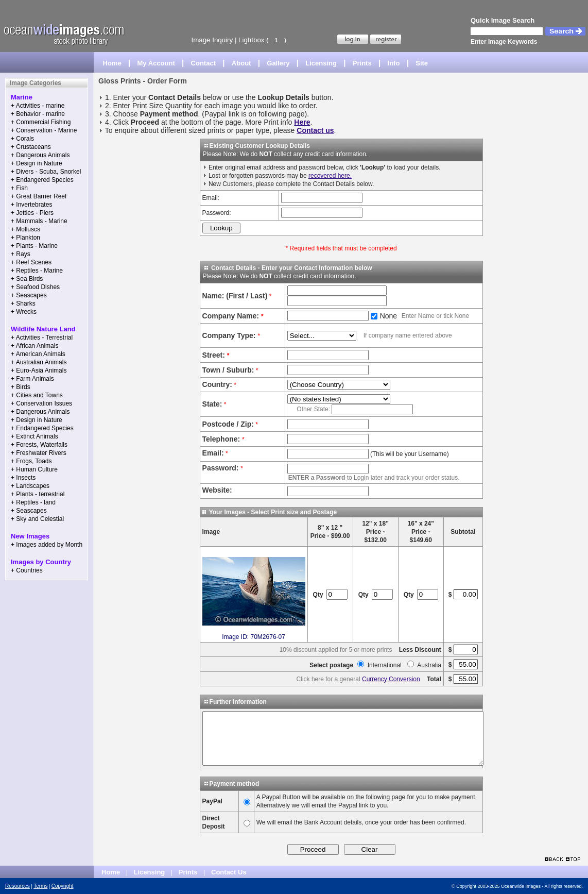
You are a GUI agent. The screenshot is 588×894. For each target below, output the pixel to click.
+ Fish (19, 188)
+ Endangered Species (42, 180)
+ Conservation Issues (41, 403)
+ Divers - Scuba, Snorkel (46, 172)
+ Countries (27, 570)
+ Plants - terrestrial (38, 494)
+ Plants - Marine (34, 246)
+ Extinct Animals (34, 436)
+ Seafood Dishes (35, 287)
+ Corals (22, 139)
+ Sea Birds (27, 279)
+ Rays (21, 254)
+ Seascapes (29, 295)
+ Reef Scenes (31, 262)
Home (112, 63)
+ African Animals (34, 346)
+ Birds (21, 387)
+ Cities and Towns (37, 395)
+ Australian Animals (39, 362)
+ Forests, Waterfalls (39, 445)
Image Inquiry (212, 40)
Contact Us (229, 872)
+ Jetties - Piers (32, 213)
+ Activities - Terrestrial (42, 338)
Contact (203, 63)
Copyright (63, 886)
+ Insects (23, 478)
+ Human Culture (34, 469)
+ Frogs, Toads (31, 461)
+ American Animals (38, 354)
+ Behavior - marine (38, 114)
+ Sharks (23, 303)
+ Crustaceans (31, 147)
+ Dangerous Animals (40, 155)
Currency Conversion (391, 679)
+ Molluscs (25, 229)
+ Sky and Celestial (37, 519)
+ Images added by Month (47, 545)
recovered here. (330, 176)
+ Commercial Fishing (41, 122)
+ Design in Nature (37, 163)
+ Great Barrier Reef (39, 196)
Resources (18, 886)
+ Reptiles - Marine (37, 271)
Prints (362, 63)
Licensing (321, 63)
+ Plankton (25, 238)
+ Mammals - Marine (39, 221)
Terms (40, 886)
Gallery (278, 63)
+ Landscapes (30, 486)
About (241, 63)
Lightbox (251, 40)
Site (422, 63)
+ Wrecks (24, 312)
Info (394, 63)
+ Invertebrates (31, 205)
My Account (156, 63)
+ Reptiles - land (33, 502)
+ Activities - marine (38, 106)
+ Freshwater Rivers (39, 453)
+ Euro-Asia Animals (39, 370)
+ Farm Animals (32, 379)
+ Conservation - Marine (44, 130)
